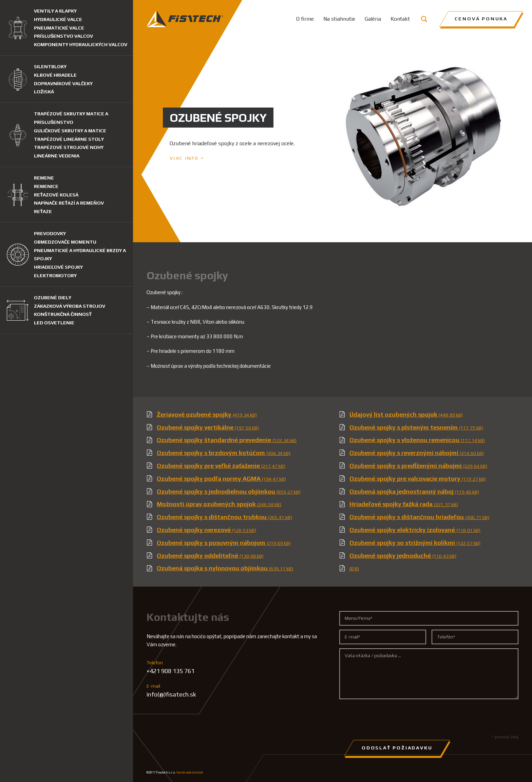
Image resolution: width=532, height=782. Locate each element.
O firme (305, 19)
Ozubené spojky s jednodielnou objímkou (229, 491)
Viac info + (187, 158)
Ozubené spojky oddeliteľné (210, 556)
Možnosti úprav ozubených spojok (219, 504)
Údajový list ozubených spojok (406, 414)
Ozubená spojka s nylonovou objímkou (225, 568)
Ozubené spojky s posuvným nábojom (224, 543)
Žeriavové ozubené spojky (207, 414)
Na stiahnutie (339, 19)
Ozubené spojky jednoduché (403, 556)
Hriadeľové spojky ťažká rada (404, 504)
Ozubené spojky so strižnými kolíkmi (415, 543)
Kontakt (400, 19)
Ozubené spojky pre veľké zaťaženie (221, 466)
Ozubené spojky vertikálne (208, 427)
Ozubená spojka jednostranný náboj (414, 491)
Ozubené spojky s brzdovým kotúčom (224, 453)
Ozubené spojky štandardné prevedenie (227, 440)
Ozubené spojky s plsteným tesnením (416, 427)
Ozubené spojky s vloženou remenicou (417, 440)
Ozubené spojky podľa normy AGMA (221, 479)
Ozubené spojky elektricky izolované (415, 530)
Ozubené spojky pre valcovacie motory (418, 479)
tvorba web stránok (190, 773)
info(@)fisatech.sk (171, 694)
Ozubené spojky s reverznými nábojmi (417, 453)
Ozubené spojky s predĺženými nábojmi (418, 466)
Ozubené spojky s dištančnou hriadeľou (419, 517)
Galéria (373, 19)
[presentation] (391, 717)
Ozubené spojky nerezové (206, 530)
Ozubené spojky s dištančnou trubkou (224, 517)
